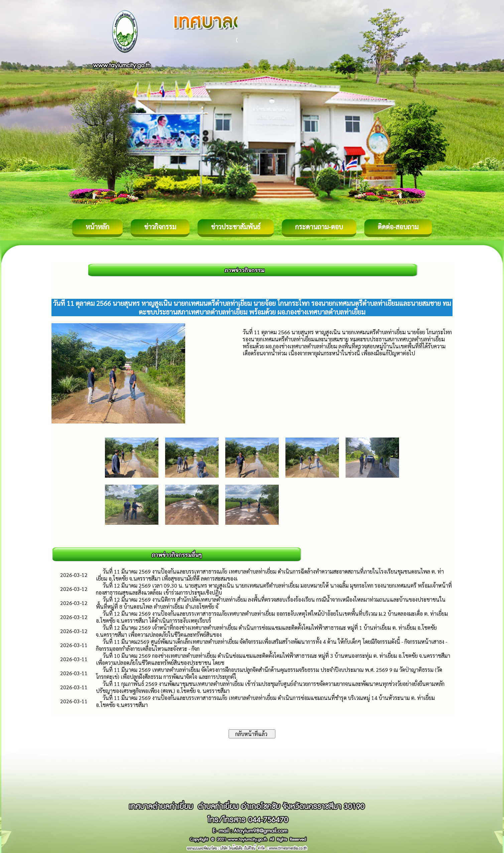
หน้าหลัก (97, 227)
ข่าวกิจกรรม (160, 227)
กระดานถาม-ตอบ (319, 227)
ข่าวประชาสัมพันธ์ (236, 227)
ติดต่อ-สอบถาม (398, 227)
